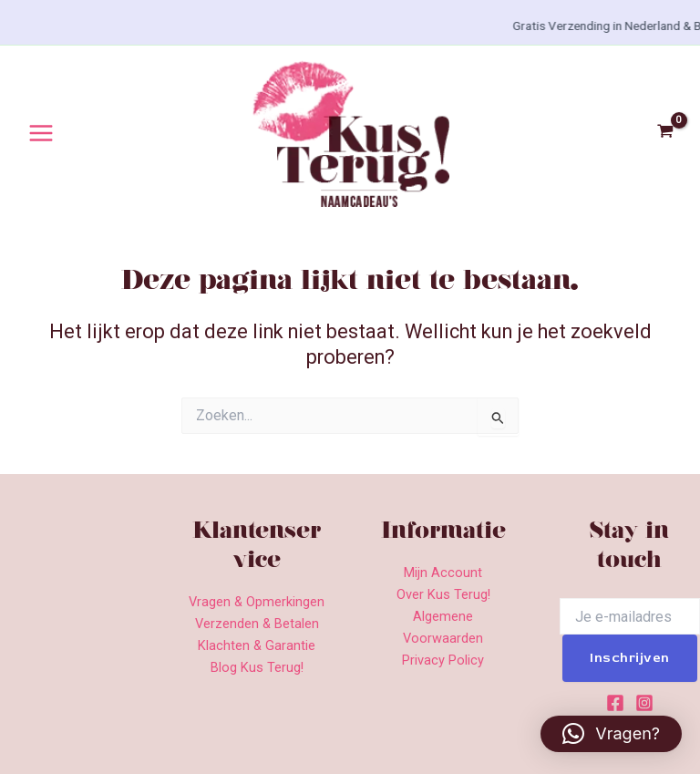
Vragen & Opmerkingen (257, 602)
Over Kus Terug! (443, 594)
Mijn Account (443, 573)
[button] (611, 734)
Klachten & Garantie (257, 645)
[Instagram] (644, 703)
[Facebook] (615, 703)
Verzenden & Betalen (257, 624)
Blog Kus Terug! (257, 667)
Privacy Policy (443, 660)
